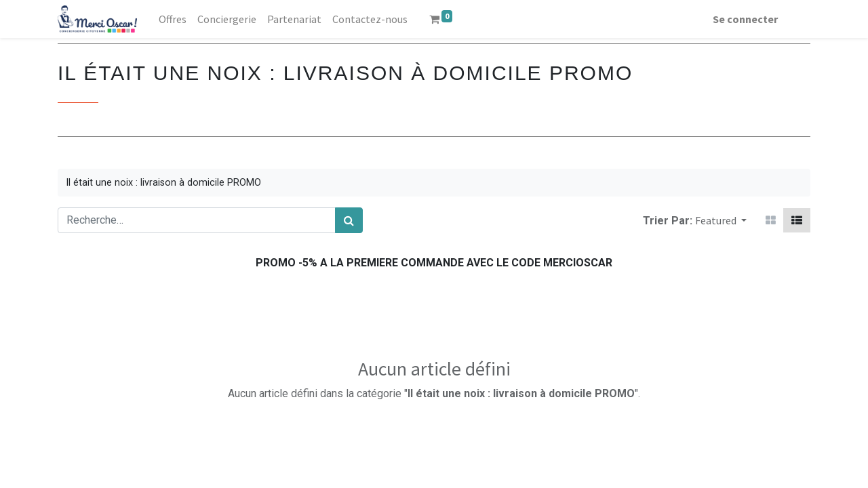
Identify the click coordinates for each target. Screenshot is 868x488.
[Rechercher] (349, 220)
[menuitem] (173, 19)
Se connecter (745, 19)
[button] (721, 220)
